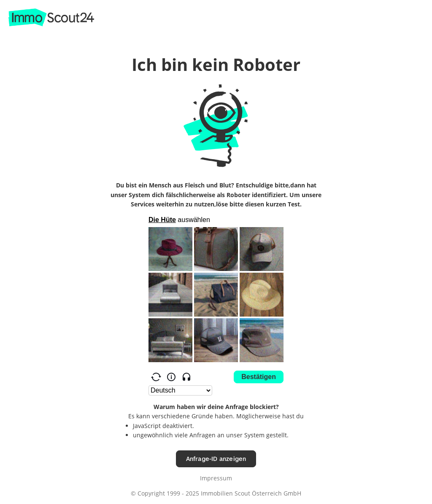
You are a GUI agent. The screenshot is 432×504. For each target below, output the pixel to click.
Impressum (216, 478)
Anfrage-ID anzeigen (216, 459)
